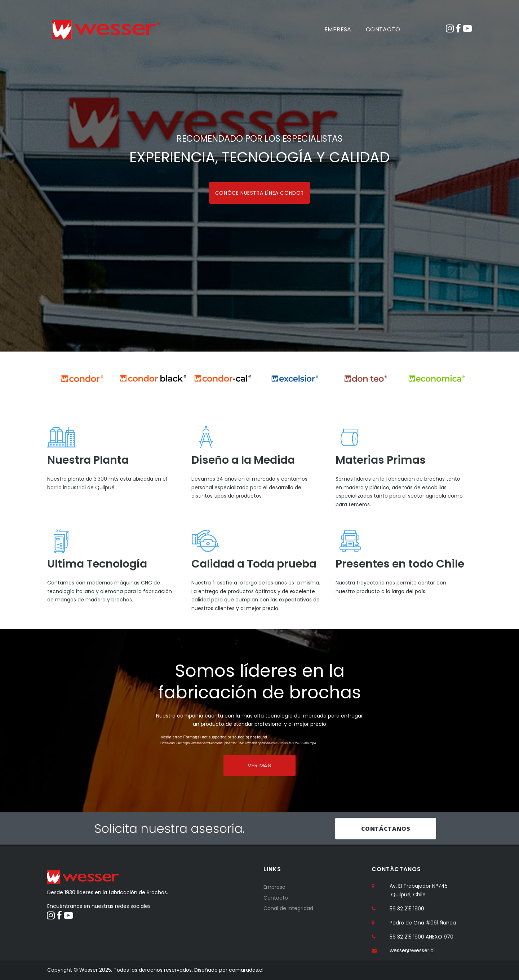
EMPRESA (338, 29)
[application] (259, 742)
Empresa (274, 887)
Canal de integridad (288, 908)
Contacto (276, 897)
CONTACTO (383, 29)
